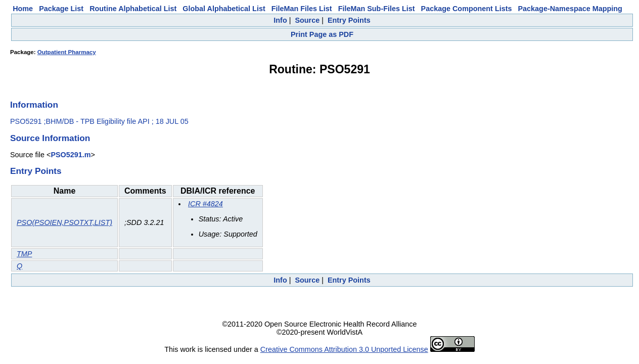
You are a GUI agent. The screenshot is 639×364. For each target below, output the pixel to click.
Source (307, 20)
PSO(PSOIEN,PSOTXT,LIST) (64, 222)
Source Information (50, 138)
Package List (61, 9)
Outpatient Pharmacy (67, 52)
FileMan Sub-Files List (377, 9)
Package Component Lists (467, 9)
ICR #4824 (206, 204)
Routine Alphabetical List (133, 9)
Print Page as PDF (322, 34)
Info (280, 20)
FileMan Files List (302, 9)
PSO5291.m (71, 155)
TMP (24, 254)
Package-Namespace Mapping (570, 9)
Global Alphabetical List (224, 9)
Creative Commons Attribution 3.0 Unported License (344, 349)
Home (23, 9)
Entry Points (349, 20)
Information (34, 105)
